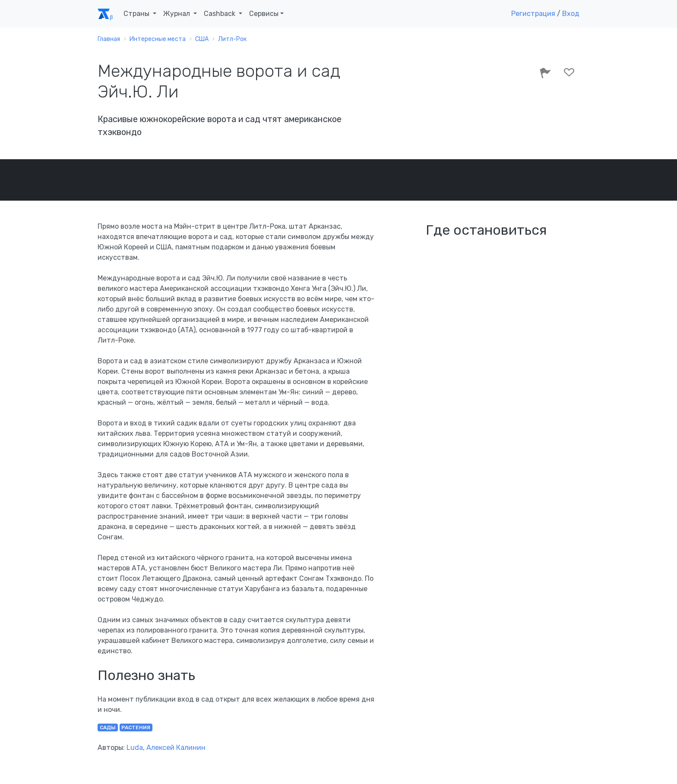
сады (108, 727)
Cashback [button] (220, 14)
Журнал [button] (177, 14)
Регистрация (533, 14)
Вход (571, 14)
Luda (135, 748)
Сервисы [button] (264, 14)
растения (136, 727)
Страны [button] (137, 14)
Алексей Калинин (176, 748)
